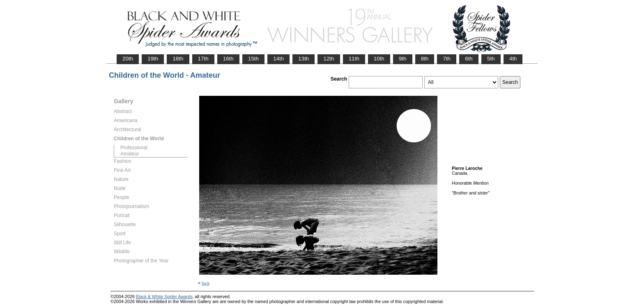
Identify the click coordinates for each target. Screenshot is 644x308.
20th (128, 59)
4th (513, 59)
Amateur (130, 154)
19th (153, 59)
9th (403, 59)
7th (447, 59)
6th (469, 59)
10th (379, 59)
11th (354, 59)
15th (253, 59)
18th (178, 59)
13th (304, 59)
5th (491, 59)
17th (203, 59)
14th (278, 59)
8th (425, 59)
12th (329, 59)
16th (228, 59)
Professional (134, 148)
